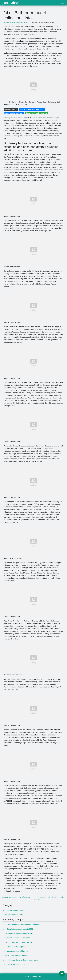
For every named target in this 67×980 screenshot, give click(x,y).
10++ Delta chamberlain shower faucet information (22, 925)
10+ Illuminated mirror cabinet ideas (16, 938)
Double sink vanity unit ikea (36, 113)
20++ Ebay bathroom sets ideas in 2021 (18, 929)
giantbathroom (12, 3)
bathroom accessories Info (13, 915)
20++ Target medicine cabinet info (15, 951)
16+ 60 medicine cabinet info (14, 964)
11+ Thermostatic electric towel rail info (17, 942)
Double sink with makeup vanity (32, 109)
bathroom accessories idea (13, 910)
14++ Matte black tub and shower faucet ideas (20, 960)
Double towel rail (11, 109)
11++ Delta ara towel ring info (14, 947)
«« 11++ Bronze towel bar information (16, 897)
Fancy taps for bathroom (14, 113)
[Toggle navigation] (62, 3)
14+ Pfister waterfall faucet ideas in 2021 (18, 933)
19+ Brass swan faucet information (16, 955)
